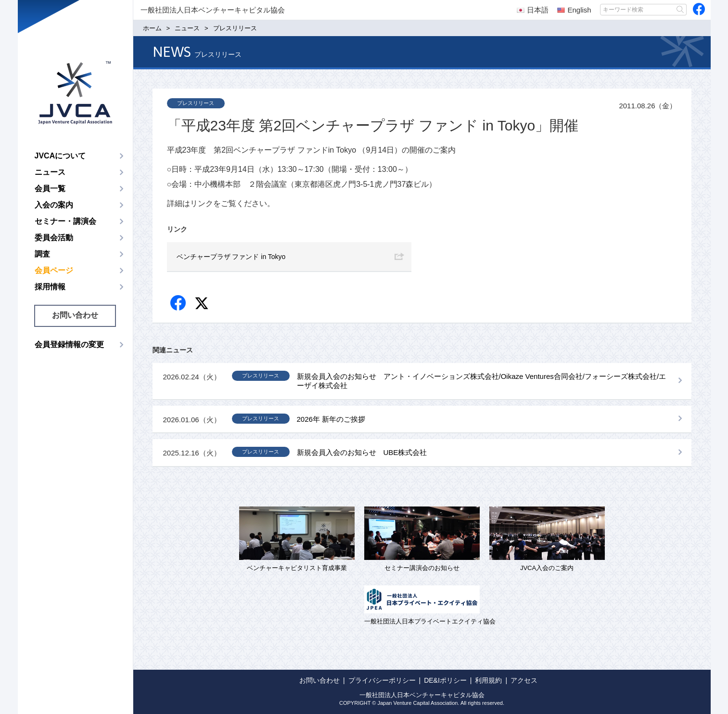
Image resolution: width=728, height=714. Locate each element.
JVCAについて (60, 156)
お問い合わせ (75, 315)
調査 (42, 254)
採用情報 (50, 287)
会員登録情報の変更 (69, 344)
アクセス (524, 680)
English (574, 10)
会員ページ (54, 270)
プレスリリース (196, 103)
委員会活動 (54, 238)
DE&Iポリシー (445, 680)
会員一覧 (50, 188)
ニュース (50, 172)
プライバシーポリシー (382, 680)
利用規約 (488, 680)
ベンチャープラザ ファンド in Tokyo (231, 257)
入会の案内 (54, 205)
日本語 (533, 10)
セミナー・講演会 (65, 221)
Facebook (179, 304)
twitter (203, 305)
